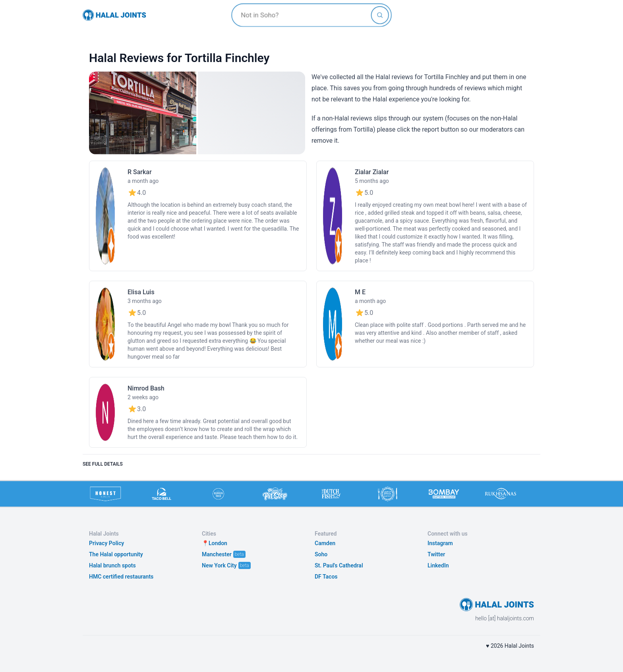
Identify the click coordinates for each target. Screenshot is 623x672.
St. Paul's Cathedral (339, 565)
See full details (103, 464)
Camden (325, 543)
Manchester (217, 554)
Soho (321, 554)
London (218, 543)
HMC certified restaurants (121, 577)
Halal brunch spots (112, 565)
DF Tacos (326, 577)
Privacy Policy (106, 543)
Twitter (436, 554)
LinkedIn (438, 565)
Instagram (440, 543)
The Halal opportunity (116, 554)
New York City (219, 565)
